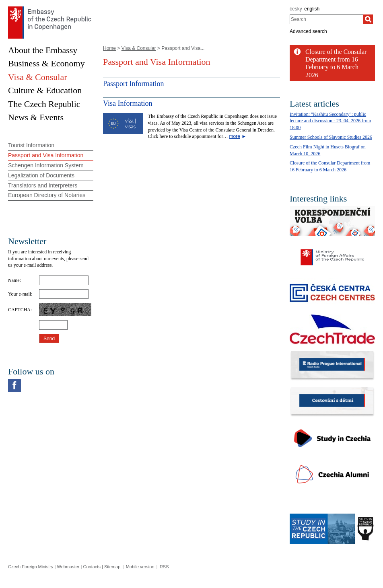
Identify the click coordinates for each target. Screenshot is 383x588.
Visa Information (128, 103)
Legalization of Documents (41, 175)
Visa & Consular (139, 48)
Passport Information (133, 84)
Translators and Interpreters (43, 185)
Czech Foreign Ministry (31, 567)
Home (109, 48)
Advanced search (308, 31)
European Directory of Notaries (47, 195)
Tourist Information (31, 145)
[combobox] (326, 19)
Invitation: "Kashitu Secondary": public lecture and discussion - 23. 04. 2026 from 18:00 (330, 121)
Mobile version (140, 567)
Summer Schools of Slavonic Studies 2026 (331, 137)
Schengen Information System (46, 165)
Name (14, 280)
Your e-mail (20, 294)
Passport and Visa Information (46, 155)
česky (296, 9)
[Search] (368, 19)
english (312, 9)
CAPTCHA (19, 310)
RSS (164, 567)
